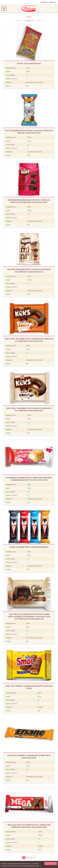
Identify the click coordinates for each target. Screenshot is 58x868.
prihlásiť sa (44, 2)
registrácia (53, 2)
